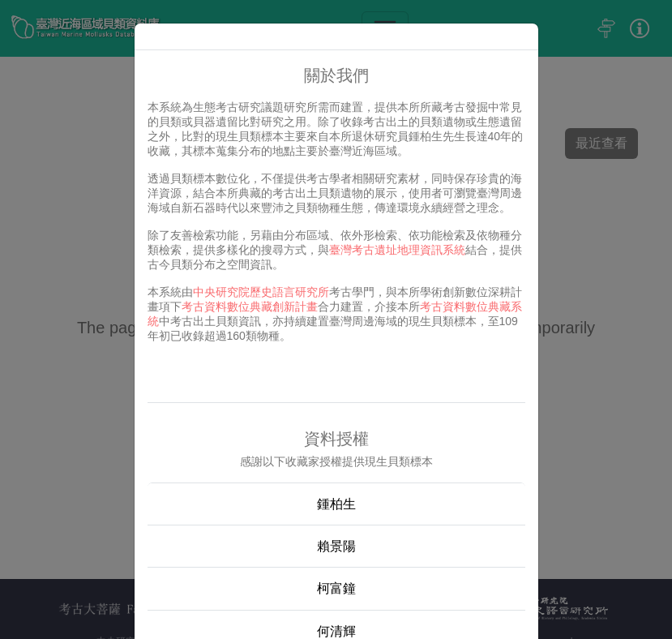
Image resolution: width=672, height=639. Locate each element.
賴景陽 (336, 546)
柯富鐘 (336, 588)
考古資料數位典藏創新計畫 (250, 307)
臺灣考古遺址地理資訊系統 (397, 250)
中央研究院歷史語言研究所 (261, 292)
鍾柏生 (336, 504)
